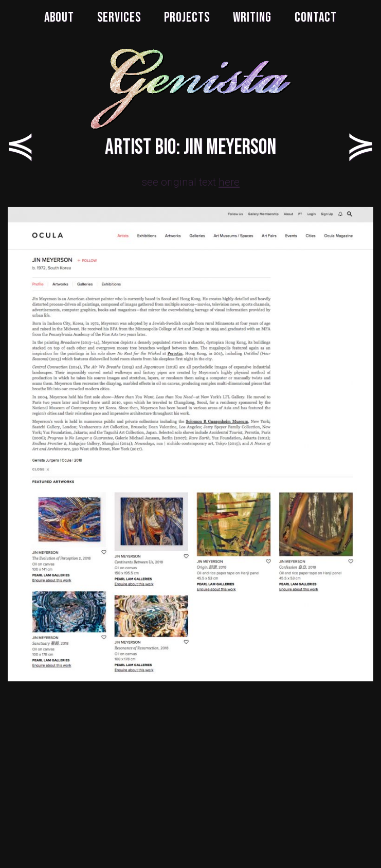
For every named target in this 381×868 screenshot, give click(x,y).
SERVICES (119, 18)
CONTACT (316, 18)
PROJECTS (187, 18)
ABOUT (59, 18)
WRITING (252, 18)
